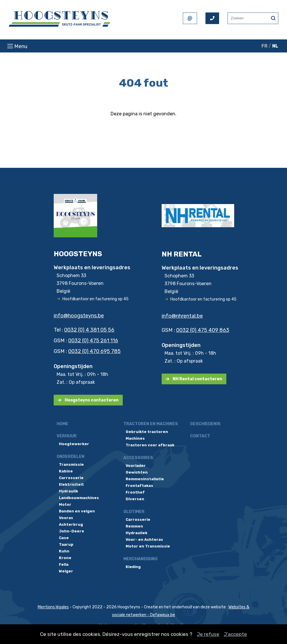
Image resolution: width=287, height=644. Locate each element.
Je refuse (208, 634)
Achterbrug (71, 524)
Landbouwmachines (79, 498)
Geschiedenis (205, 424)
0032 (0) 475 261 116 (93, 341)
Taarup (66, 544)
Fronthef (135, 492)
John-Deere (72, 531)
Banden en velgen (77, 511)
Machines (135, 438)
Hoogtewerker (74, 444)
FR (265, 46)
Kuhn (64, 551)
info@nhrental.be (182, 316)
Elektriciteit (71, 484)
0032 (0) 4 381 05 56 (89, 330)
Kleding (133, 567)
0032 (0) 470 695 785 (94, 351)
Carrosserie (71, 478)
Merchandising (140, 559)
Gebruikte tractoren (147, 432)
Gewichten (137, 472)
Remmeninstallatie (145, 479)
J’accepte (235, 634)
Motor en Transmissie (148, 546)
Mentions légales (53, 607)
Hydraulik (68, 491)
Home (62, 424)
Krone (65, 558)
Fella (64, 564)
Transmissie (71, 464)
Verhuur (67, 436)
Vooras (66, 518)
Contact (200, 436)
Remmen (134, 526)
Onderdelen (71, 457)
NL (275, 46)
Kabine (66, 471)
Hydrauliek (137, 533)
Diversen (135, 499)
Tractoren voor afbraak (150, 445)
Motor (65, 504)
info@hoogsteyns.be (79, 316)
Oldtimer (134, 512)
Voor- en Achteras (144, 540)
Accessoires (138, 458)
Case (64, 538)
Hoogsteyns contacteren (92, 400)
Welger (66, 571)
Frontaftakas (139, 486)
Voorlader (136, 466)
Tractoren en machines (151, 424)
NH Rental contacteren (197, 379)
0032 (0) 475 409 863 (203, 330)
